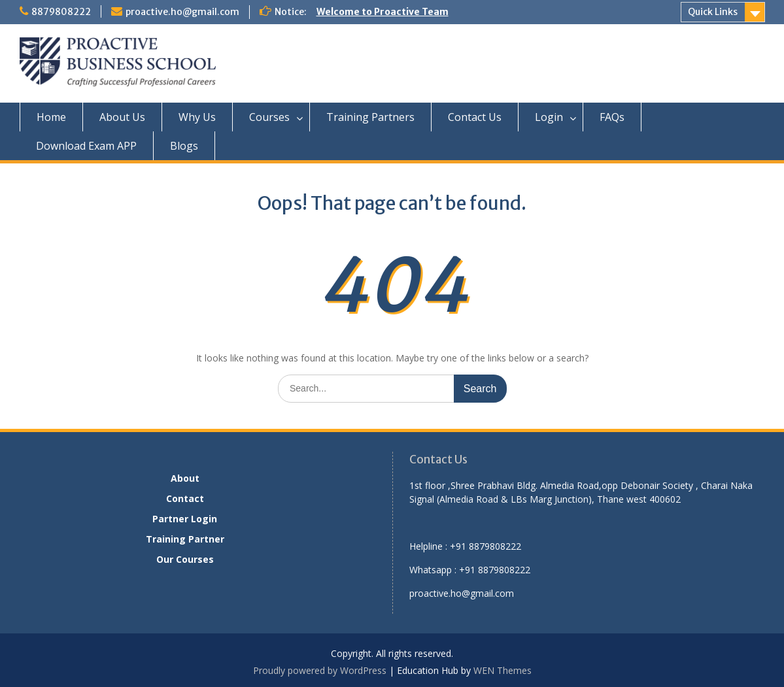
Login (549, 117)
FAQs (612, 117)
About (185, 478)
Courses (269, 117)
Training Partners (370, 117)
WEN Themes (503, 670)
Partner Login (185, 519)
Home (51, 117)
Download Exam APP (86, 146)
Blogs (184, 146)
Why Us (197, 117)
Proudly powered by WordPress (320, 670)
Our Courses (185, 559)
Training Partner (185, 539)
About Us (122, 117)
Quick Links (713, 12)
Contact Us (475, 117)
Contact (185, 498)
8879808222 (61, 12)
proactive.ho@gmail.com (182, 12)
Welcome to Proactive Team (383, 12)
